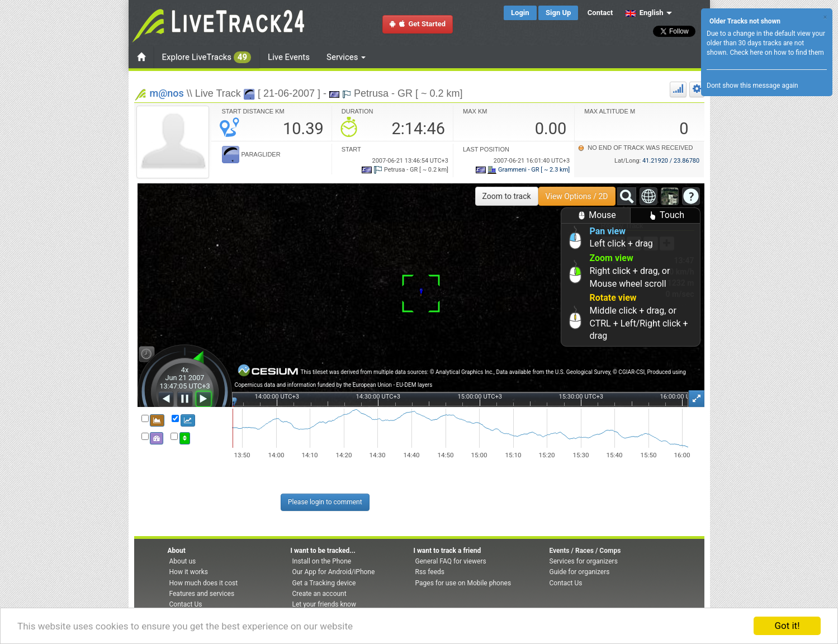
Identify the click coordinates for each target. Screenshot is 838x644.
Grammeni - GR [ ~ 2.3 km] (523, 170)
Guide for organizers (580, 572)
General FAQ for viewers (451, 561)
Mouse (595, 216)
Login (520, 13)
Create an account (319, 594)
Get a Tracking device (324, 583)
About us (183, 561)
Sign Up (558, 13)
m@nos (167, 93)
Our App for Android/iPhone (334, 572)
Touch (665, 216)
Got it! (787, 626)
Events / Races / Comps (585, 551)
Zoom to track (507, 196)
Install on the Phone (322, 561)
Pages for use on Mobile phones (463, 583)
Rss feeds (430, 572)
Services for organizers (584, 561)
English (644, 13)
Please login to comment (325, 502)
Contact (600, 13)
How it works (189, 572)
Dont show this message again (752, 86)
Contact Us (186, 604)
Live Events (289, 57)
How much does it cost (204, 583)
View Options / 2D (577, 196)
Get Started (418, 24)
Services (346, 57)
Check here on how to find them (777, 53)
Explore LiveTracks (207, 57)
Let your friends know (324, 604)
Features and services (202, 594)
